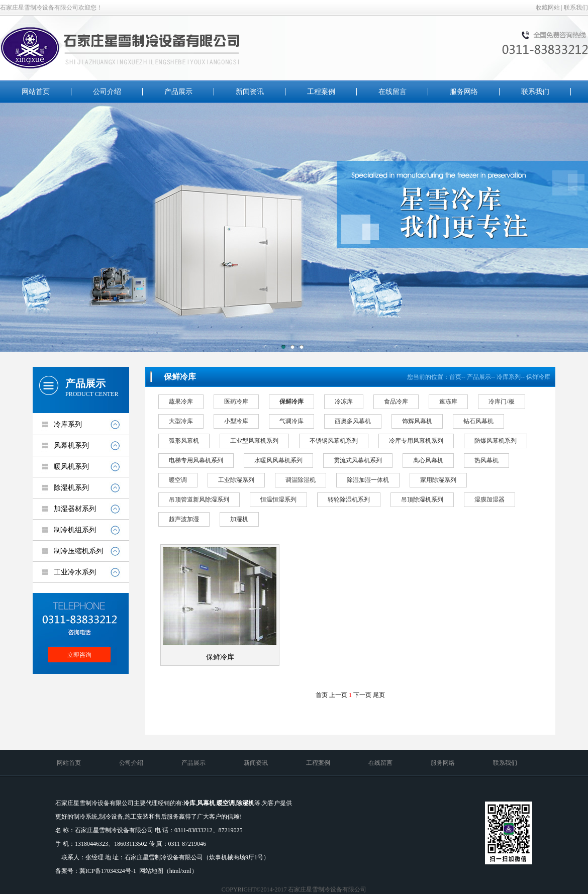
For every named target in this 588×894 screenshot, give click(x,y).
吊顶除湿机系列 (422, 500)
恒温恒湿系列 (278, 500)
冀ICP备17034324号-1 (108, 871)
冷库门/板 (501, 402)
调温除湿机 (301, 480)
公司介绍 (107, 92)
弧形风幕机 (184, 441)
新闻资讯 (250, 92)
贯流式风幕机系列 (358, 460)
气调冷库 (291, 421)
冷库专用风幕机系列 (416, 441)
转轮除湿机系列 (349, 500)
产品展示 (178, 92)
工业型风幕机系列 (254, 441)
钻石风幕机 (478, 421)
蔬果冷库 (181, 402)
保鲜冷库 (538, 377)
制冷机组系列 (75, 530)
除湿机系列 (71, 488)
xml (187, 871)
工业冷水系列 (75, 572)
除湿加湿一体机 (368, 480)
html (175, 871)
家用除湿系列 (438, 480)
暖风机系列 (71, 467)
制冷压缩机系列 (78, 551)
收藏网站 (548, 8)
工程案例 (321, 92)
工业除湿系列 (236, 480)
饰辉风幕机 (417, 421)
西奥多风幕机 (353, 421)
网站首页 (36, 92)
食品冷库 (396, 402)
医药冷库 (236, 402)
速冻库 (448, 402)
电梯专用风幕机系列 (196, 460)
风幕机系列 (71, 445)
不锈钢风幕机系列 (334, 441)
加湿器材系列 (75, 509)
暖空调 (178, 480)
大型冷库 (181, 421)
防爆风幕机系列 (496, 441)
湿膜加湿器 (489, 500)
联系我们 (576, 8)
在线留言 (393, 92)
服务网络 (464, 92)
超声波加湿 (184, 519)
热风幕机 (486, 460)
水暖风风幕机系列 (278, 460)
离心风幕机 (428, 460)
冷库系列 (68, 424)
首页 (455, 377)
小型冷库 (236, 421)
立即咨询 (79, 655)
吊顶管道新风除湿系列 (199, 500)
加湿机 (239, 519)
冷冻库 (344, 402)
